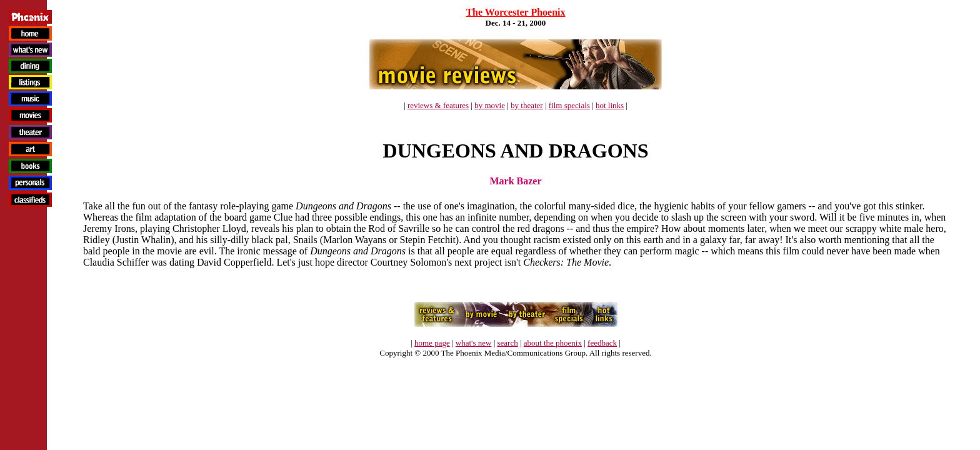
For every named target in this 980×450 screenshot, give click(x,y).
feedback (602, 343)
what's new (474, 343)
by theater (527, 105)
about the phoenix (553, 343)
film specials (569, 105)
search (507, 343)
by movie (490, 105)
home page (432, 343)
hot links (610, 105)
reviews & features (438, 105)
